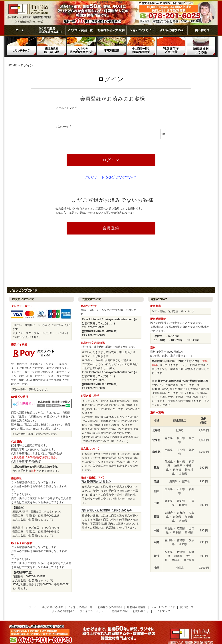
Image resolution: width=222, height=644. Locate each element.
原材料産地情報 (136, 607)
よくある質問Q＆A (63, 611)
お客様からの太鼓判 (111, 30)
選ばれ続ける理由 (52, 607)
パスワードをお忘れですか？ (111, 177)
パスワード (64, 127)
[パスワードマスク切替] (163, 134)
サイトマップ (162, 611)
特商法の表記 (120, 611)
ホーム (20, 30)
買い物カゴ (202, 30)
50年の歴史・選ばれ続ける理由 (50, 30)
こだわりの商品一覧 (80, 30)
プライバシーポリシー (93, 611)
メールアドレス (67, 108)
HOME (12, 65)
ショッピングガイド (142, 30)
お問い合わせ (141, 611)
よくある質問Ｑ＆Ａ (172, 30)
